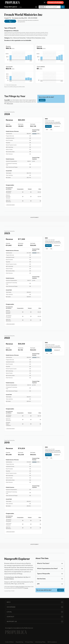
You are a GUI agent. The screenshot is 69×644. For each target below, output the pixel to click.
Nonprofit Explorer (11, 7)
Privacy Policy (29, 642)
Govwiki (26, 588)
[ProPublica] (12, 2)
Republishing (19, 642)
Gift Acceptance (52, 642)
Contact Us (42, 100)
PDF (47, 130)
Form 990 (7, 100)
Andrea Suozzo (10, 577)
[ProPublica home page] (16, 632)
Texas (20, 7)
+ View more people (10, 205)
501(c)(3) (16, 31)
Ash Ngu (26, 577)
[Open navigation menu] (45, 3)
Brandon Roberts (9, 579)
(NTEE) (43, 38)
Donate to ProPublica (55, 2)
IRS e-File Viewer (20, 587)
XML (51, 130)
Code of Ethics (9, 642)
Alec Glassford (19, 577)
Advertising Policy (40, 642)
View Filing (48, 126)
